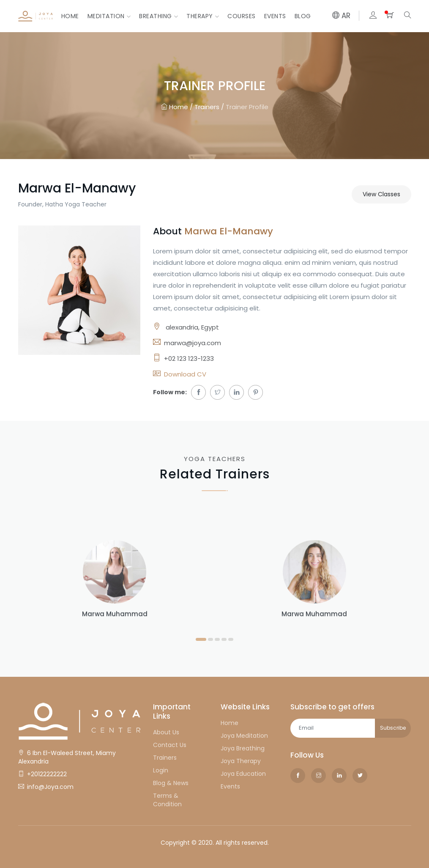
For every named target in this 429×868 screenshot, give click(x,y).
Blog (303, 16)
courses (242, 16)
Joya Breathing (243, 748)
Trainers (165, 758)
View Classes (381, 194)
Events (275, 16)
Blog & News (171, 783)
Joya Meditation (244, 736)
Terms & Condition (167, 800)
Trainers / (209, 107)
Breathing (158, 16)
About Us (166, 732)
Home (70, 16)
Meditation (109, 16)
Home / (177, 107)
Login (161, 770)
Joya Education (243, 774)
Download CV (185, 374)
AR (341, 16)
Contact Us (170, 745)
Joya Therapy (241, 761)
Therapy (203, 16)
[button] (201, 639)
